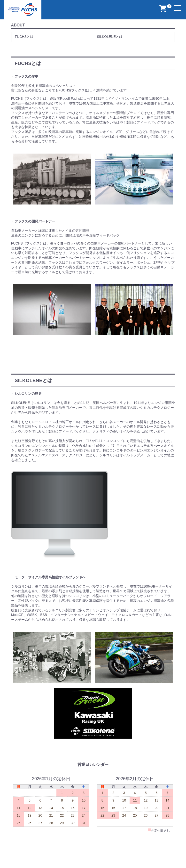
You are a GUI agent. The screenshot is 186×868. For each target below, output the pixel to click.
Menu (178, 5)
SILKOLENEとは (110, 37)
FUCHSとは (24, 37)
